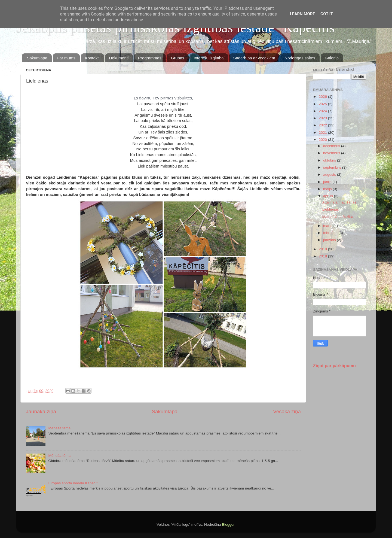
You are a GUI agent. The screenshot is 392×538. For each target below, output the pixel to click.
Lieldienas (331, 209)
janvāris (330, 240)
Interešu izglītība (209, 58)
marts (328, 226)
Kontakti (92, 58)
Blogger (228, 525)
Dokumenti (119, 58)
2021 (323, 133)
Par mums (66, 58)
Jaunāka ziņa (41, 411)
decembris (332, 146)
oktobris (330, 160)
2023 (323, 118)
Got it (327, 14)
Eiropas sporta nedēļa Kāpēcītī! (74, 483)
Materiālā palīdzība (338, 217)
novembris (332, 153)
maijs (328, 189)
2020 (323, 140)
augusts (330, 174)
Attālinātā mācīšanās (339, 202)
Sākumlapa (37, 58)
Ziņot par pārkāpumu (334, 366)
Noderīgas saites (300, 58)
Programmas (150, 58)
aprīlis (329, 196)
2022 (323, 125)
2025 (323, 104)
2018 (323, 256)
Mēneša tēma (59, 428)
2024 (323, 111)
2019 (323, 249)
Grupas (178, 58)
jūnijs (328, 182)
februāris (331, 233)
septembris (333, 167)
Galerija (332, 58)
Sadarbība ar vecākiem (254, 58)
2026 (323, 97)
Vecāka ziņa (287, 411)
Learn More (302, 14)
